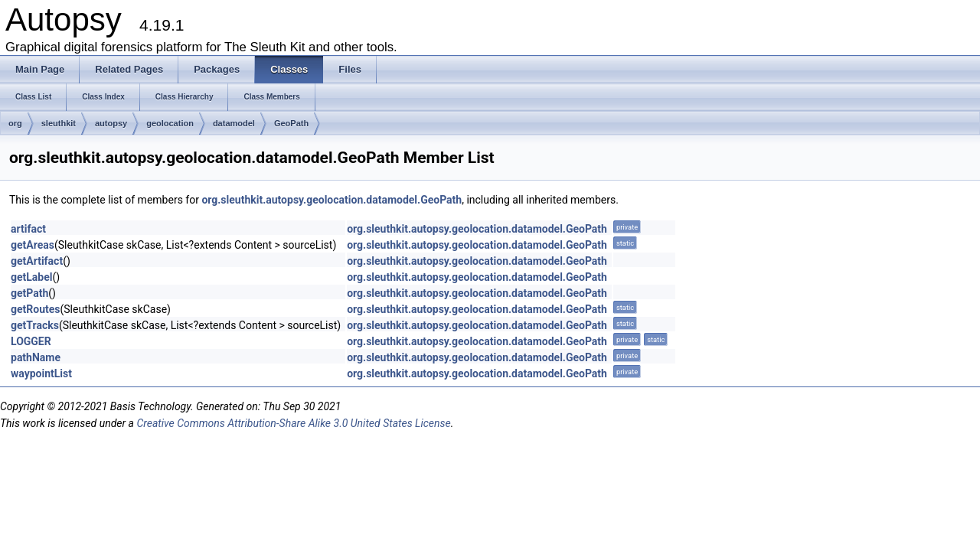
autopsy (111, 123)
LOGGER (31, 341)
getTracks (35, 325)
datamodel (234, 123)
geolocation (170, 123)
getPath (29, 293)
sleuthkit (59, 123)
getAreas (33, 245)
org (15, 123)
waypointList (41, 373)
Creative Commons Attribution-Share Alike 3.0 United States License (293, 423)
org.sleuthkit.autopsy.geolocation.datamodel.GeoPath (332, 200)
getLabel (32, 277)
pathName (36, 357)
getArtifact (37, 261)
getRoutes (36, 309)
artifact (28, 229)
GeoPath (291, 123)
